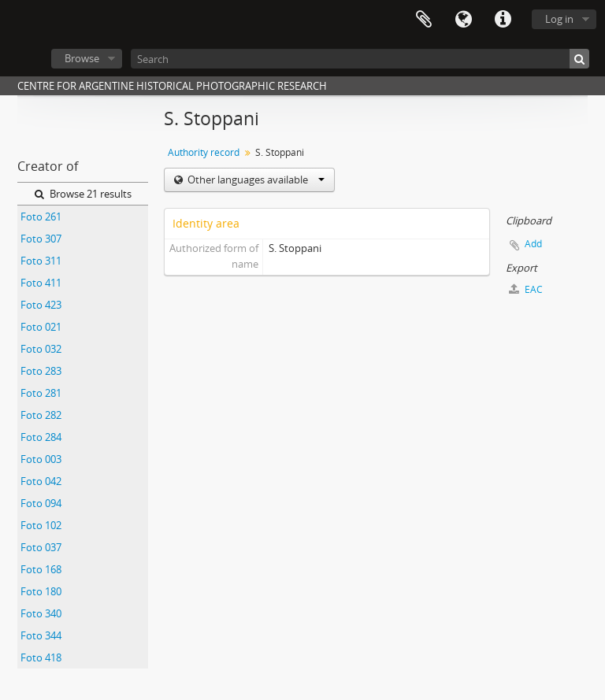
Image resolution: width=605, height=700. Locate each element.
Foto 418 (41, 657)
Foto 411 (41, 283)
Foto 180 (41, 591)
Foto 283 (41, 371)
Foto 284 (41, 437)
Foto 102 (41, 525)
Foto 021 (41, 327)
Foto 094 (41, 503)
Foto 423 (41, 305)
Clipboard (424, 20)
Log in (559, 19)
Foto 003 (41, 459)
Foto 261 (41, 217)
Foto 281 (41, 393)
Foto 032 (41, 349)
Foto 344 (41, 635)
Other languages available (255, 180)
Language (463, 20)
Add (533, 244)
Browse (82, 58)
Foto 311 (41, 261)
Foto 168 (41, 569)
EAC (526, 289)
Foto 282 (41, 415)
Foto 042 (41, 481)
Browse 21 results (83, 194)
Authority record (204, 152)
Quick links (503, 20)
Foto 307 (41, 239)
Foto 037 (41, 547)
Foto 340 (41, 613)
